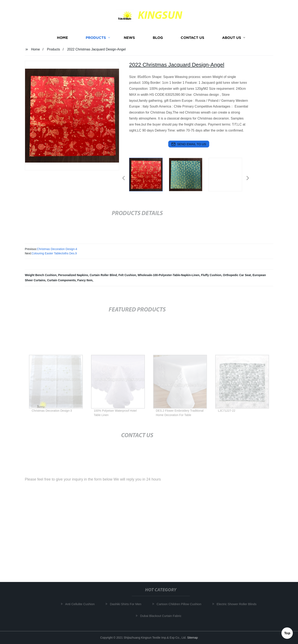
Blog (158, 38)
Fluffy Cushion (211, 275)
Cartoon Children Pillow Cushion (181, 604)
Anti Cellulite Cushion (82, 604)
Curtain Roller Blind (103, 275)
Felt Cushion (127, 275)
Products (96, 38)
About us (232, 38)
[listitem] (149, 176)
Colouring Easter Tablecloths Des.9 (54, 253)
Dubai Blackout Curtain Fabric (163, 616)
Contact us (192, 38)
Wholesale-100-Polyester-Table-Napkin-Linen (168, 275)
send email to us (189, 144)
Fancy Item (85, 280)
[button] (124, 178)
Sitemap (192, 638)
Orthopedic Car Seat (237, 275)
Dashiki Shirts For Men (127, 604)
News (129, 38)
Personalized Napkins (73, 275)
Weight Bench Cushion (41, 275)
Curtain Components (61, 280)
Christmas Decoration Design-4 (57, 249)
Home (62, 38)
